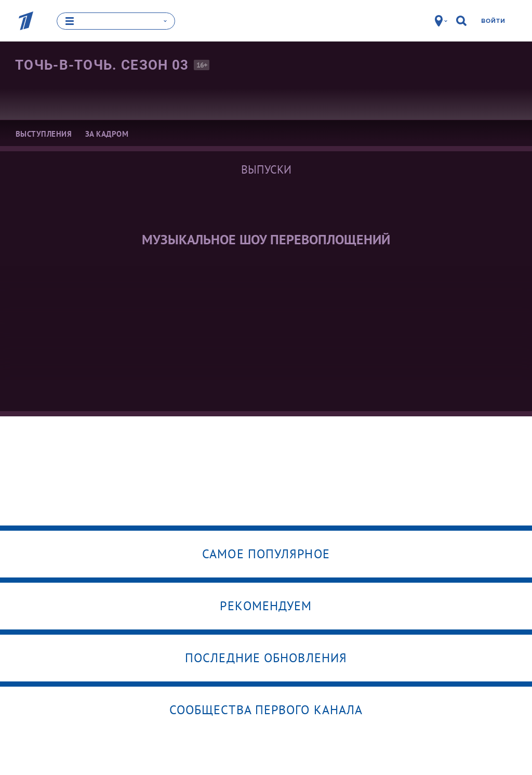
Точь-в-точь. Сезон (102, 65)
